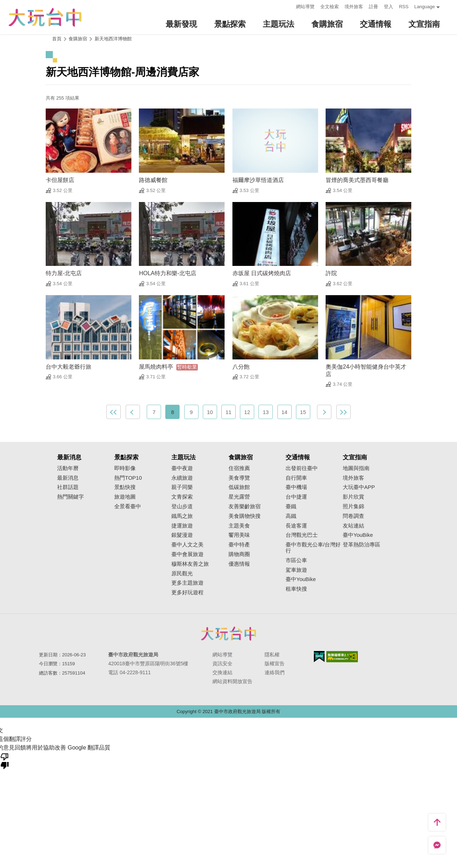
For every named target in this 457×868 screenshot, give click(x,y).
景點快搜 (125, 487)
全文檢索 (330, 7)
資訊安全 (222, 663)
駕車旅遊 (296, 570)
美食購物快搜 (245, 516)
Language (425, 7)
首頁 (57, 39)
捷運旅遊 (182, 526)
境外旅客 (354, 7)
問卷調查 (353, 516)
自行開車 (296, 478)
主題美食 (239, 526)
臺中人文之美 (187, 545)
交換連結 (222, 672)
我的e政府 (319, 657)
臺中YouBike (301, 579)
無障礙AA (342, 657)
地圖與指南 (356, 468)
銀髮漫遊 (182, 535)
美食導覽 (239, 478)
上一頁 (133, 412)
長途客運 (296, 526)
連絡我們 (275, 672)
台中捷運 (296, 497)
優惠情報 (239, 564)
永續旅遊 (182, 478)
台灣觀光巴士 (302, 535)
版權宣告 (275, 663)
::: (289, 6)
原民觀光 (182, 574)
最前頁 (114, 412)
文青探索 (182, 497)
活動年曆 (68, 468)
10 (210, 412)
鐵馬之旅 (182, 516)
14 (284, 412)
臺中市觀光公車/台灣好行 (313, 548)
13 (266, 412)
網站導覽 (305, 7)
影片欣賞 (353, 497)
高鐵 (291, 516)
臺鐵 (291, 506)
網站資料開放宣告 (232, 681)
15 (303, 412)
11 (229, 412)
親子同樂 (182, 487)
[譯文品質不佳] (5, 761)
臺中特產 (239, 545)
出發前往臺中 (302, 468)
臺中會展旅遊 (187, 554)
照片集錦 (353, 506)
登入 (388, 7)
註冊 (373, 7)
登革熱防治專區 (361, 545)
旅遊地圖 (125, 497)
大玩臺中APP (359, 487)
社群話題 (68, 487)
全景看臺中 (128, 506)
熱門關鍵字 (71, 497)
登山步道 (182, 506)
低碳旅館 (239, 487)
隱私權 (272, 655)
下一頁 (324, 412)
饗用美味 (239, 535)
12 (247, 412)
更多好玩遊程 (187, 592)
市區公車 (296, 560)
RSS (404, 7)
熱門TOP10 (128, 478)
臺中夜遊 (182, 468)
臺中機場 (296, 487)
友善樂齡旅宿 (245, 506)
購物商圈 (239, 554)
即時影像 (125, 468)
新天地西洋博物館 (113, 39)
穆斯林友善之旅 (190, 564)
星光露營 (239, 497)
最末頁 (343, 412)
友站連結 (353, 526)
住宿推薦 (239, 468)
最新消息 (68, 478)
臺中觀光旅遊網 (45, 17)
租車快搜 (296, 589)
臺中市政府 (228, 634)
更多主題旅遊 (187, 583)
